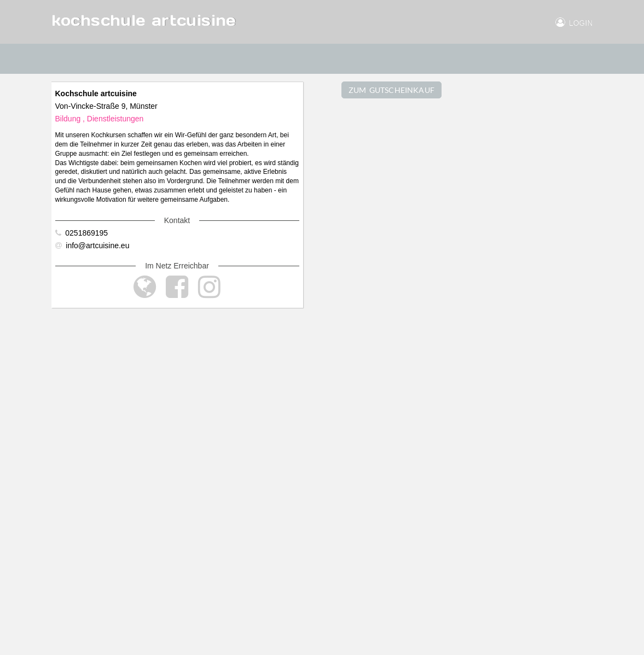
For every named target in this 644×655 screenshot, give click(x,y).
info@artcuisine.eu (92, 245)
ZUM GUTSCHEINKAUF (392, 90)
